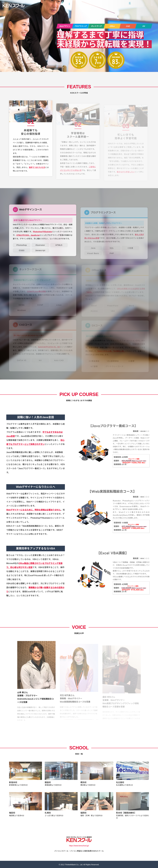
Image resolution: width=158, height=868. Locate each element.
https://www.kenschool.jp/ (79, 845)
